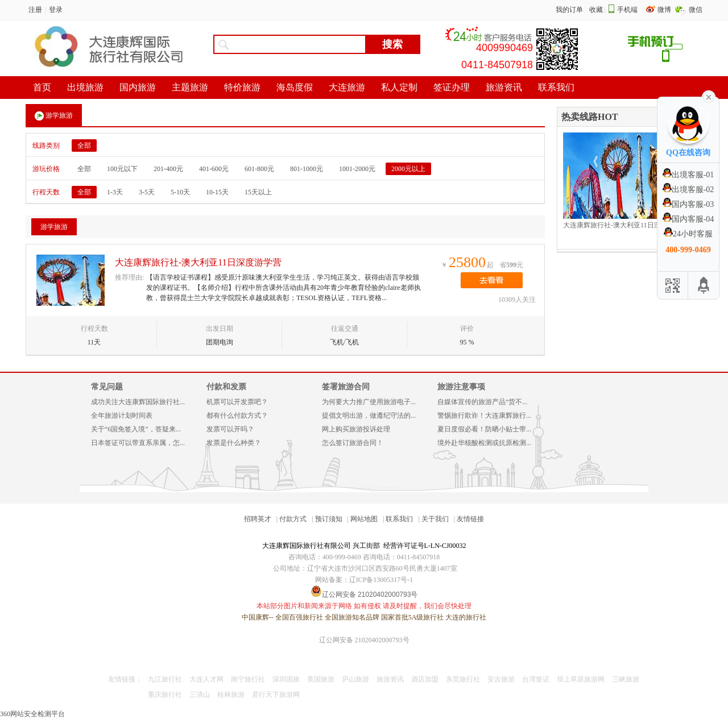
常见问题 (107, 387)
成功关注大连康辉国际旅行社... (138, 402)
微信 (696, 10)
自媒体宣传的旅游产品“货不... (482, 402)
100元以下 (122, 169)
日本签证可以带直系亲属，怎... (138, 443)
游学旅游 (54, 116)
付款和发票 (226, 387)
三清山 (200, 695)
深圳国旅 (286, 679)
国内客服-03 (688, 204)
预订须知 (329, 519)
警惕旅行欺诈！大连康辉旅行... (484, 415)
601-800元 (259, 169)
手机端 (627, 10)
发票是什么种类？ (234, 443)
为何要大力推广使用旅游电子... (369, 402)
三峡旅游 (626, 679)
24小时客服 (688, 234)
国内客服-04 (688, 219)
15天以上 (258, 192)
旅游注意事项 (461, 387)
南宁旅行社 (248, 679)
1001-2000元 (357, 169)
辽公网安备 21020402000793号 (364, 640)
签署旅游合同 (346, 387)
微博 (665, 10)
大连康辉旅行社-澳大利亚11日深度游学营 (198, 262)
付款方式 (293, 519)
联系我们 (399, 519)
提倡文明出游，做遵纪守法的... (369, 415)
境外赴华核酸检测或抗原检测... (484, 443)
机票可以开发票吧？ (237, 402)
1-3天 (115, 192)
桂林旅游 (231, 695)
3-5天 (147, 192)
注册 (35, 10)
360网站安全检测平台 (32, 714)
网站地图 (364, 519)
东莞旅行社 (463, 679)
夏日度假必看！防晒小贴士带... (484, 429)
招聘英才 (258, 519)
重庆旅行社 (165, 695)
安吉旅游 (501, 679)
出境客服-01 (688, 175)
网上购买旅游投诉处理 (356, 429)
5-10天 (180, 192)
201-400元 (168, 169)
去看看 (492, 280)
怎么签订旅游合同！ (353, 443)
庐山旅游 (355, 679)
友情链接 (470, 519)
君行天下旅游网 (276, 695)
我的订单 (569, 10)
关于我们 (435, 519)
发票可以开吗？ (230, 429)
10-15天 (217, 192)
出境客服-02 (688, 190)
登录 (56, 10)
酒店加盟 (425, 679)
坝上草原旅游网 (581, 679)
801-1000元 (307, 169)
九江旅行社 (165, 679)
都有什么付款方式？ (237, 415)
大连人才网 (206, 679)
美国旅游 (321, 679)
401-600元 (214, 169)
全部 (84, 146)
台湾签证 (536, 679)
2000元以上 (408, 169)
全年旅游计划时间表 (122, 415)
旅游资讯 (390, 679)
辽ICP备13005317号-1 (381, 580)
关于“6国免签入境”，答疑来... (136, 429)
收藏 (596, 10)
